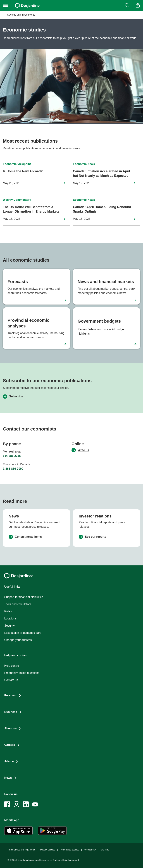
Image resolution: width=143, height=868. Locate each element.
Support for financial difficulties (24, 597)
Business (11, 712)
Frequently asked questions (22, 673)
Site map (105, 850)
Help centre (12, 666)
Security (9, 626)
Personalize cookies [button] (69, 850)
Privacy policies (48, 850)
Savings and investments (21, 15)
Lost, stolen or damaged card (23, 633)
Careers (10, 745)
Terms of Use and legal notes (21, 850)
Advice (9, 761)
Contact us (11, 680)
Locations (10, 618)
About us (10, 728)
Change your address (18, 640)
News (8, 778)
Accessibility (90, 850)
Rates (8, 611)
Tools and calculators (18, 604)
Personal (10, 695)
